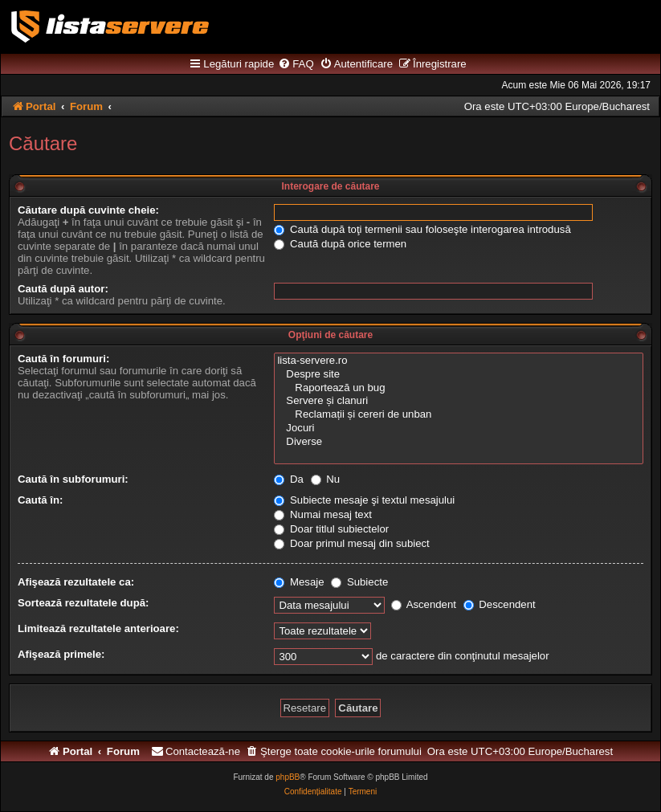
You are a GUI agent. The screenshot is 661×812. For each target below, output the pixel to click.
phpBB (288, 777)
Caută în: (40, 500)
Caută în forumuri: (63, 359)
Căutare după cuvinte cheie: (88, 210)
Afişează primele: (61, 654)
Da (289, 479)
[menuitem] (296, 64)
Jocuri (459, 428)
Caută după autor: (63, 289)
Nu (326, 479)
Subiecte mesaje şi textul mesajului (364, 500)
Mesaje (299, 582)
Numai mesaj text (323, 514)
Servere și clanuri (459, 401)
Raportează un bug (459, 388)
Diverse (459, 442)
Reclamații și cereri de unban (459, 415)
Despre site (459, 375)
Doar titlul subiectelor (331, 529)
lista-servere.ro (459, 361)
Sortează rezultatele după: (83, 603)
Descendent (500, 604)
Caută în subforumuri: (73, 479)
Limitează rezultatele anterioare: (98, 628)
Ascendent (424, 604)
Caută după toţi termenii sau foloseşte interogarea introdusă (422, 229)
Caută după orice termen (340, 244)
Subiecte (359, 582)
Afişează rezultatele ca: (76, 582)
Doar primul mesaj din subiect (351, 543)
